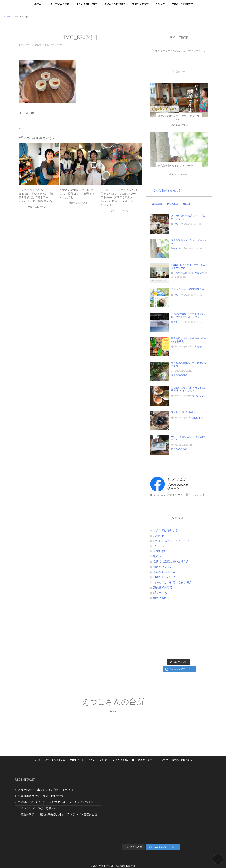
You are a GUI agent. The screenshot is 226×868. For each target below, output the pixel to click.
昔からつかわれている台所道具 (173, 582)
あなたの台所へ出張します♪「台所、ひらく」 (188, 217)
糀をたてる (198, 396)
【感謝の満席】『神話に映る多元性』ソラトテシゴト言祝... (189, 315)
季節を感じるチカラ (166, 572)
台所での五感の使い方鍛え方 (189, 273)
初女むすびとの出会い (184, 412)
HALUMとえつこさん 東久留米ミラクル (190, 438)
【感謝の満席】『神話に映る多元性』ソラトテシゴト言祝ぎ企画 (58, 815)
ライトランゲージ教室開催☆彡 (188, 289)
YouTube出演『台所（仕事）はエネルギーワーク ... (189, 266)
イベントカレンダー (87, 6)
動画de (157, 557)
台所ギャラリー (140, 6)
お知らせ (178, 224)
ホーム (38, 6)
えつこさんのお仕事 (115, 6)
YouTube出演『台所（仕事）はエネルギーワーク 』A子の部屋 (56, 802)
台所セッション (163, 567)
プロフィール (77, 760)
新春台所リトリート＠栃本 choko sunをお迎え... (189, 340)
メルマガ (160, 6)
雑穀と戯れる (162, 598)
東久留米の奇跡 (179, 375)
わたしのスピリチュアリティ (171, 541)
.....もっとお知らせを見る (165, 191)
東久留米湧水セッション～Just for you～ (189, 242)
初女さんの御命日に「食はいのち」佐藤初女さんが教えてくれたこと (77, 194)
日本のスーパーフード (167, 577)
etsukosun (26, 45)
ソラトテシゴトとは (59, 6)
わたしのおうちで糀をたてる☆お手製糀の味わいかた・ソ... (189, 389)
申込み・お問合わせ (182, 6)
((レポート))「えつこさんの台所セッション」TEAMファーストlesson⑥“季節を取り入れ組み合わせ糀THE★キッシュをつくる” (119, 198)
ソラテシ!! (160, 546)
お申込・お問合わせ (182, 760)
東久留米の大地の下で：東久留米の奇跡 (189, 364)
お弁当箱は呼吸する (166, 531)
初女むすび (197, 418)
